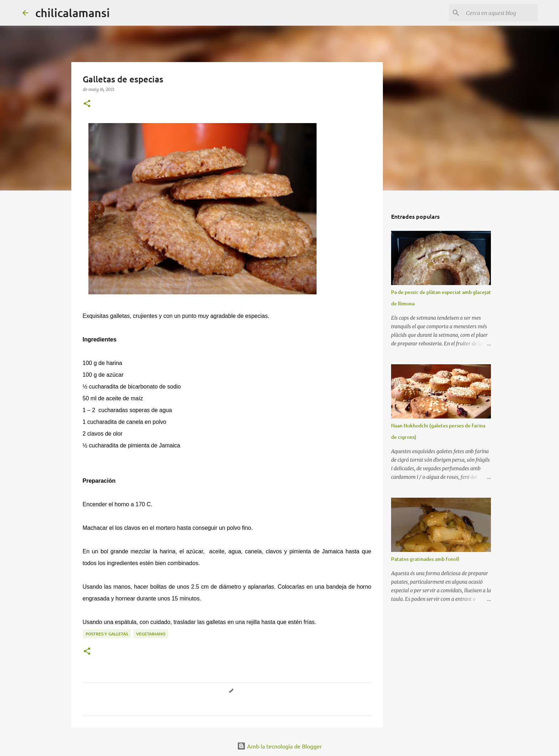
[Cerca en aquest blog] (501, 13)
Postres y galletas (107, 634)
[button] (87, 104)
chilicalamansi (73, 13)
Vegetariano (151, 634)
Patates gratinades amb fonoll (425, 559)
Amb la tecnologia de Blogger (279, 746)
